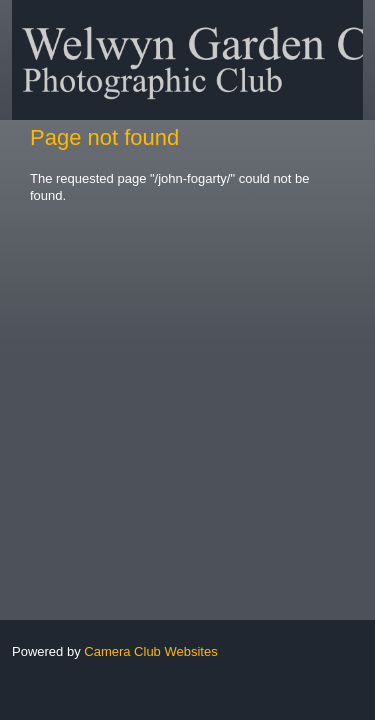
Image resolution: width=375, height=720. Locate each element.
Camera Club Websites (150, 651)
